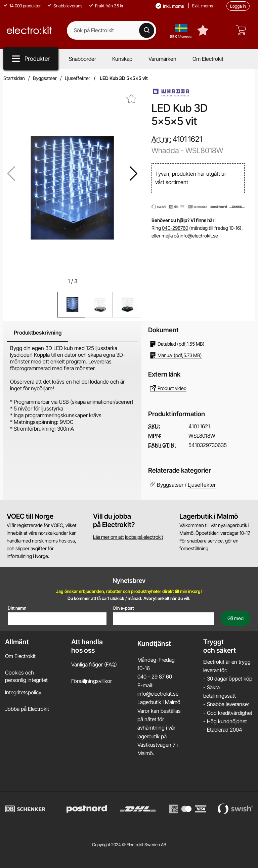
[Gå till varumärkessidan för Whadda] (172, 94)
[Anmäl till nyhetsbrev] (235, 618)
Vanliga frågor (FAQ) (94, 664)
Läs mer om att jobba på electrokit (128, 537)
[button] (134, 174)
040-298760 (175, 228)
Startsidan (14, 78)
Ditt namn (17, 608)
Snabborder (82, 59)
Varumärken (162, 59)
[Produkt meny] (31, 59)
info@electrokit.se (199, 236)
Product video (168, 388)
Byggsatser (45, 78)
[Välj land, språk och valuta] (181, 30)
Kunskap (122, 59)
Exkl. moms (203, 6)
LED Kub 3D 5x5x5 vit (123, 78)
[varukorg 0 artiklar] (243, 30)
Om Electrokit (208, 59)
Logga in (238, 6)
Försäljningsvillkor (92, 681)
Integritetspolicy (23, 692)
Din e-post (123, 608)
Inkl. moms (174, 6)
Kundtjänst (154, 643)
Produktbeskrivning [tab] (38, 333)
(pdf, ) (177, 344)
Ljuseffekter (78, 78)
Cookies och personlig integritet (26, 676)
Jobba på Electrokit (27, 709)
